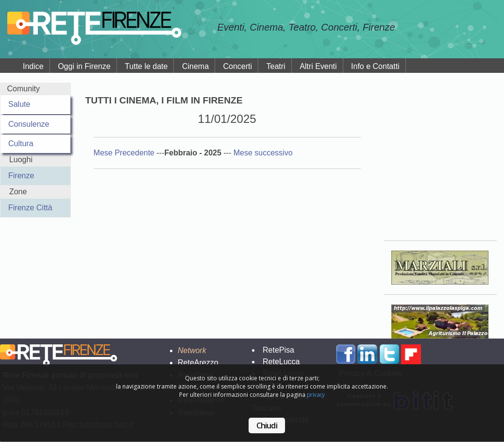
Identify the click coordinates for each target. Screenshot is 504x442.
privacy (316, 395)
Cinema (195, 66)
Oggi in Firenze (84, 66)
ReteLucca (281, 362)
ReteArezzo (198, 363)
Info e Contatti (375, 66)
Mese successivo (263, 153)
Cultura (21, 144)
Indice (33, 66)
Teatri (276, 66)
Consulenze (29, 124)
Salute (19, 104)
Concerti (238, 66)
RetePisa (278, 350)
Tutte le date (146, 66)
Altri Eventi (318, 66)
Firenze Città (30, 208)
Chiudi (267, 425)
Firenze (21, 176)
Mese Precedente (125, 153)
